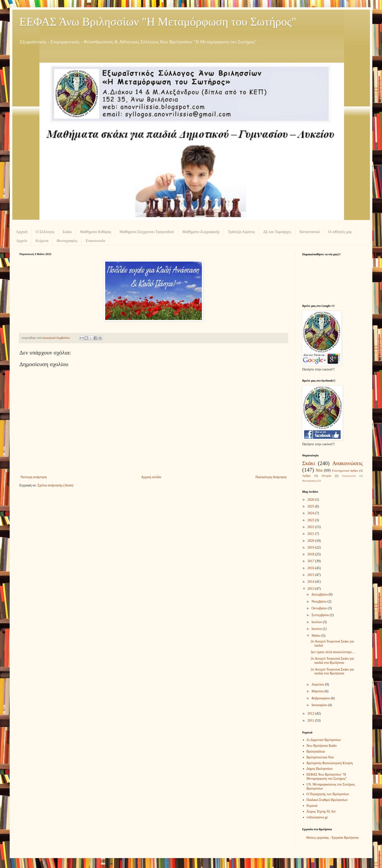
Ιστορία (327, 476)
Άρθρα (306, 476)
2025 (311, 506)
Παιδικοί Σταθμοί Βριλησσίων (327, 800)
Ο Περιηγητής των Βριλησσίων (328, 794)
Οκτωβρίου (320, 608)
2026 (311, 500)
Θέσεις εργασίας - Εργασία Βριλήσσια (332, 838)
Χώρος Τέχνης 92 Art (321, 811)
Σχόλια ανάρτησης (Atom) (55, 485)
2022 (311, 527)
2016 (311, 568)
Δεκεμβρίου (320, 594)
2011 (311, 721)
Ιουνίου (317, 629)
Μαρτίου (318, 691)
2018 (311, 554)
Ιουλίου (317, 622)
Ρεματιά (312, 806)
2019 (311, 547)
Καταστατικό (310, 232)
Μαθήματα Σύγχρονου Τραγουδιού (147, 232)
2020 (311, 541)
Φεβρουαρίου (321, 698)
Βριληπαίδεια (316, 751)
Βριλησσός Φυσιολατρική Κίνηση (330, 763)
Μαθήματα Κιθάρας (96, 232)
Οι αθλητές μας (340, 232)
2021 (311, 534)
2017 (311, 561)
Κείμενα (42, 241)
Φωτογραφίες (67, 241)
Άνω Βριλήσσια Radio (322, 746)
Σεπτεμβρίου (320, 615)
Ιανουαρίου (320, 705)
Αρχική (22, 232)
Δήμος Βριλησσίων (320, 769)
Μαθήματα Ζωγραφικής (201, 232)
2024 (311, 513)
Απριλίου (318, 684)
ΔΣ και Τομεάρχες (277, 232)
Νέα (319, 470)
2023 (311, 520)
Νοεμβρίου (319, 601)
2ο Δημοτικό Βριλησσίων (324, 740)
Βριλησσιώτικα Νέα (320, 757)
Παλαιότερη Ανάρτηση (271, 477)
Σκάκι (67, 232)
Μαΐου (316, 636)
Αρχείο (22, 241)
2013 (311, 589)
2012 (311, 713)
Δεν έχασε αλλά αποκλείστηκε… (333, 652)
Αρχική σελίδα (151, 477)
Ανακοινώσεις (347, 463)
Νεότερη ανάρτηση (34, 477)
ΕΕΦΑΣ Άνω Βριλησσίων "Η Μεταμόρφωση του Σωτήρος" (158, 22)
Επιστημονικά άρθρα (345, 471)
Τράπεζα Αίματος (241, 232)
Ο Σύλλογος (45, 232)
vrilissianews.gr (317, 817)
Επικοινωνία (95, 241)
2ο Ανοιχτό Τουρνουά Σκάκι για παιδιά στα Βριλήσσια (332, 661)
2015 (311, 575)
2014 (311, 582)
